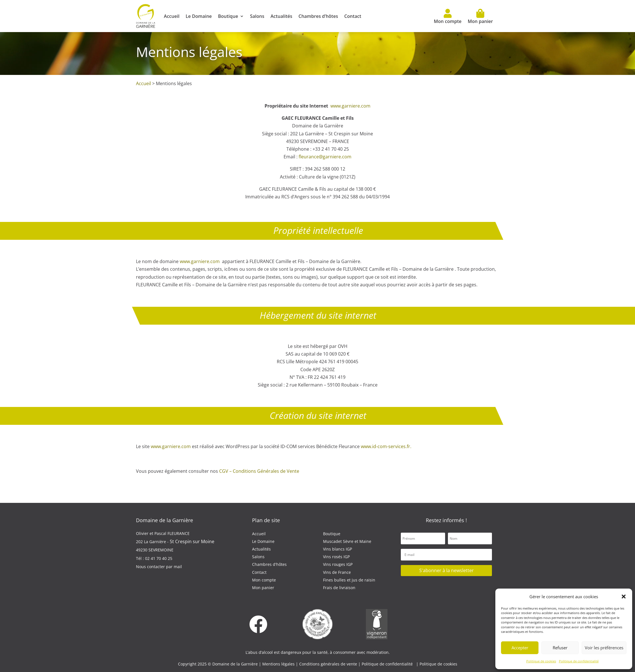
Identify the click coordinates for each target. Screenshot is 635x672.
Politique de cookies (541, 661)
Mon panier (480, 17)
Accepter (520, 648)
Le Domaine (199, 16)
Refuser (560, 648)
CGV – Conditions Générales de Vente (259, 471)
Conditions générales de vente (329, 664)
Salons (257, 16)
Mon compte (448, 17)
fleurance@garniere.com (325, 157)
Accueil (172, 16)
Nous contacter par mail (159, 567)
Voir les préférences (604, 648)
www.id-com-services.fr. (386, 446)
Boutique (228, 16)
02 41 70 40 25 (159, 558)
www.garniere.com (350, 106)
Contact (353, 16)
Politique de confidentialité (579, 661)
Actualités (281, 16)
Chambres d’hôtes (318, 16)
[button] (624, 597)
